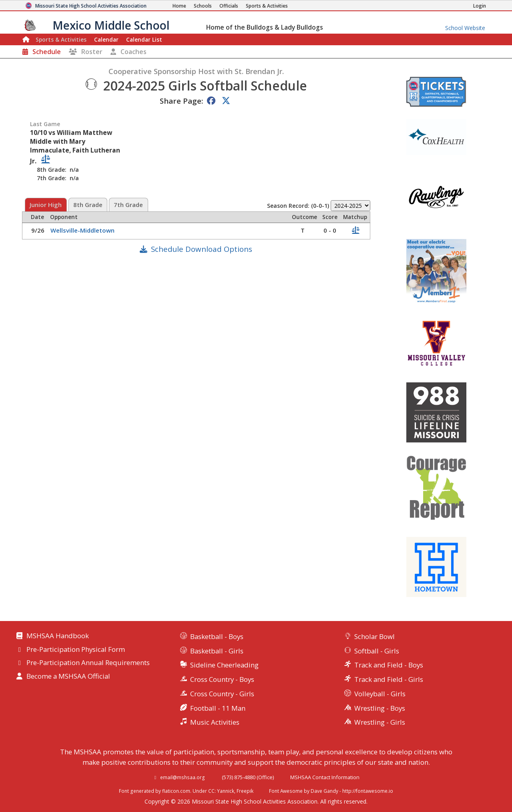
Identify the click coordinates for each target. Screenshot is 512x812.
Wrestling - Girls (380, 722)
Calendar (106, 39)
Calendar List (144, 39)
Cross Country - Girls (222, 694)
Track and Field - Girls (389, 679)
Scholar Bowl (374, 636)
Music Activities (215, 722)
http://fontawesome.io (368, 791)
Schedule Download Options (202, 249)
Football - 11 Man (218, 708)
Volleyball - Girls (380, 694)
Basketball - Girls (217, 651)
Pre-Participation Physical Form (76, 650)
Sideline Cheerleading (224, 665)
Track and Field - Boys (389, 665)
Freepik (245, 791)
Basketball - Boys (217, 636)
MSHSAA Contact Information (325, 777)
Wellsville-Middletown (83, 230)
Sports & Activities (61, 39)
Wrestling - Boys (380, 708)
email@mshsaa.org (183, 777)
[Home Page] (179, 6)
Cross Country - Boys (222, 679)
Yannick (226, 791)
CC (211, 791)
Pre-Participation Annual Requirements (88, 663)
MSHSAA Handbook (58, 636)
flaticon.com (176, 791)
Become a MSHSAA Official (68, 677)
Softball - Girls (377, 651)
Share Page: (181, 101)
